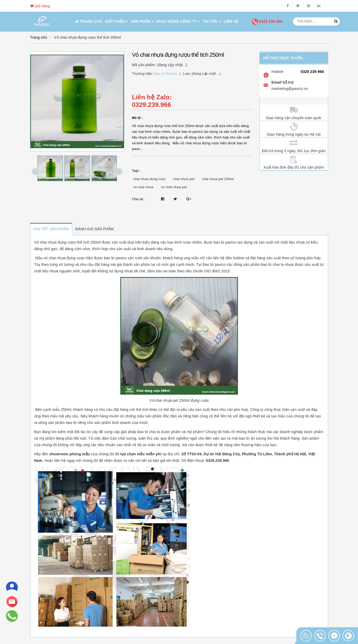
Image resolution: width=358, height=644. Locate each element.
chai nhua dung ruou (149, 179)
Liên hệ (231, 21)
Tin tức (212, 21)
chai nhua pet (184, 179)
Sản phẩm (142, 21)
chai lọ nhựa (283, 264)
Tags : (137, 171)
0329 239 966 (267, 21)
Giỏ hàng (40, 6)
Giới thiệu (117, 21)
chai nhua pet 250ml (218, 179)
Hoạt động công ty (178, 21)
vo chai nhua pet (174, 187)
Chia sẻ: (138, 199)
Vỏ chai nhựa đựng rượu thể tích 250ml (68, 242)
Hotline (277, 72)
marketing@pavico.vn (290, 89)
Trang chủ (89, 21)
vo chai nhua (143, 187)
